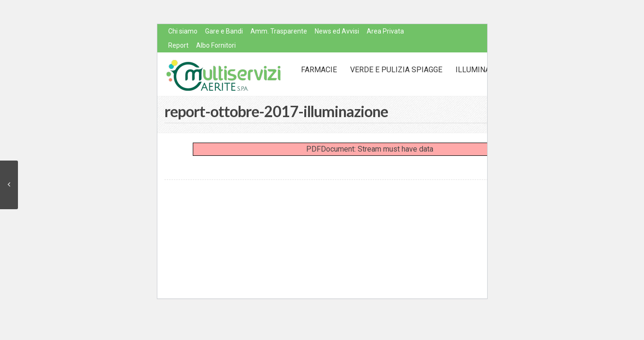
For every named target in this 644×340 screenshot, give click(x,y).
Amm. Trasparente (279, 31)
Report (178, 45)
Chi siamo (183, 31)
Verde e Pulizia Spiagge (396, 70)
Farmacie (319, 70)
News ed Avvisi (337, 31)
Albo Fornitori (216, 45)
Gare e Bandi (224, 31)
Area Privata (385, 31)
